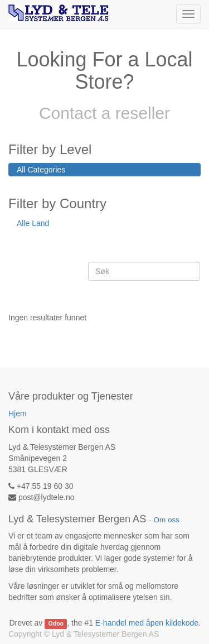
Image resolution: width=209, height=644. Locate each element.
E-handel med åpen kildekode (147, 623)
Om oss (166, 520)
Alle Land (33, 223)
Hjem (18, 414)
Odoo (56, 623)
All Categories (41, 170)
